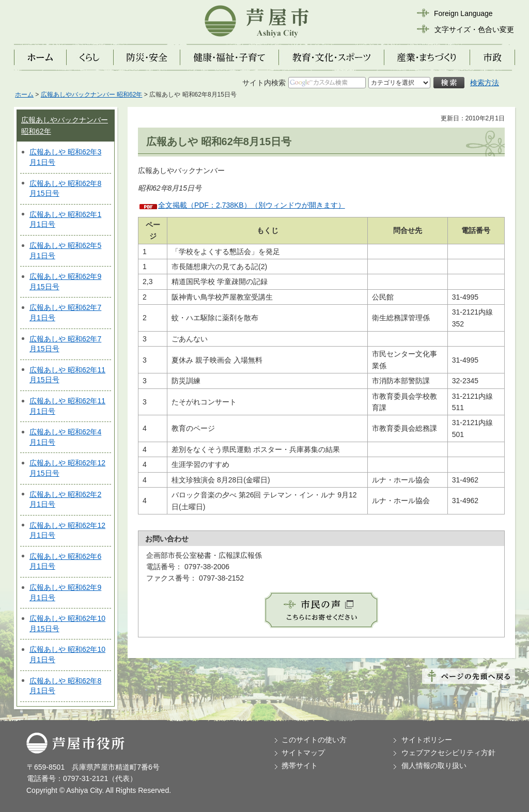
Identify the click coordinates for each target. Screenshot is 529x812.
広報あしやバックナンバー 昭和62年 (92, 95)
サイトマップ (303, 753)
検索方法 (485, 83)
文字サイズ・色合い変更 (474, 29)
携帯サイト (300, 766)
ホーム (24, 95)
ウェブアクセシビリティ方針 (448, 753)
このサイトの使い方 (314, 740)
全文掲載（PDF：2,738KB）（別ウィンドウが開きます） (252, 205)
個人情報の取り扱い (434, 766)
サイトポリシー (427, 740)
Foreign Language (463, 13)
